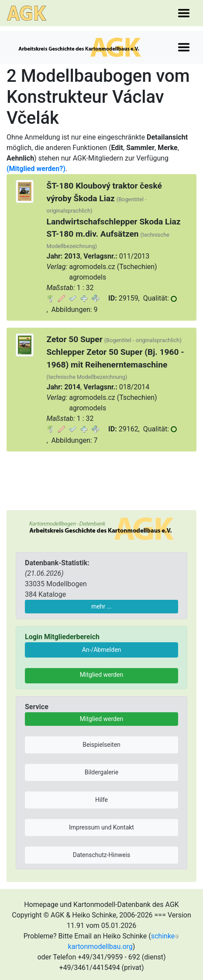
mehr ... (101, 606)
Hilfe (101, 800)
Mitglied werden (101, 675)
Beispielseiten (101, 745)
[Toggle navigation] (184, 13)
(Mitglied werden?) (36, 169)
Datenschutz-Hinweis (102, 855)
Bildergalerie (101, 772)
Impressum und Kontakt (101, 827)
